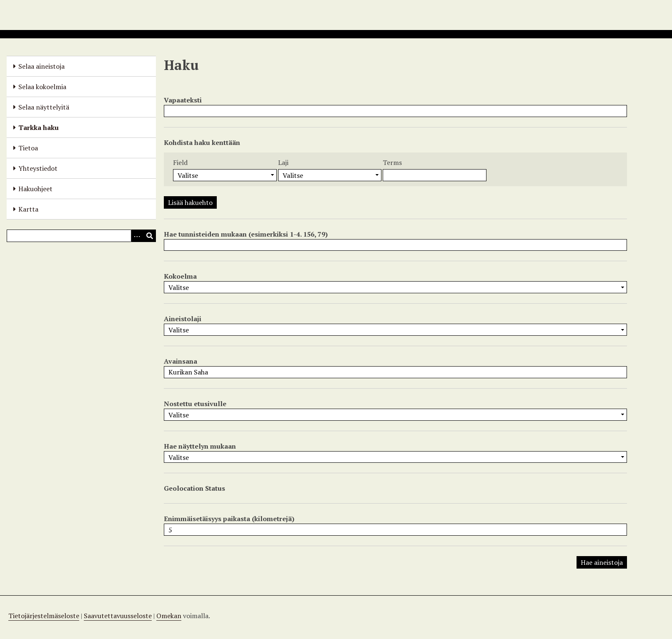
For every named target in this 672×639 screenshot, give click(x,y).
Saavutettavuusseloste (118, 616)
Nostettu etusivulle (195, 404)
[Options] (137, 236)
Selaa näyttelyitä (44, 107)
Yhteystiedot (38, 168)
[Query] (81, 236)
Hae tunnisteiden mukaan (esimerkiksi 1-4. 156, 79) (246, 234)
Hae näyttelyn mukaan (200, 446)
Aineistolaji (183, 319)
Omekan (169, 616)
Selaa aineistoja (41, 66)
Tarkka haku (39, 127)
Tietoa (28, 148)
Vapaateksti (183, 100)
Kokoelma (180, 276)
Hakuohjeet (35, 189)
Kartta (28, 209)
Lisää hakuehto (190, 202)
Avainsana (181, 361)
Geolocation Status (194, 488)
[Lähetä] (150, 236)
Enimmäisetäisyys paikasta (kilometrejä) (229, 519)
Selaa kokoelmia (42, 87)
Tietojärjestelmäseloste (44, 616)
